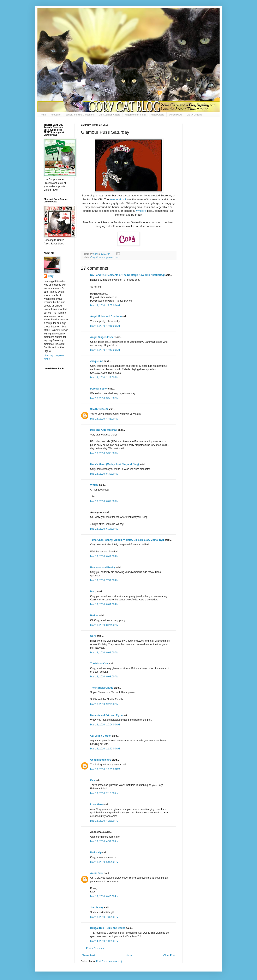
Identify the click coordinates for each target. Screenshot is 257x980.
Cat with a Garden (101, 736)
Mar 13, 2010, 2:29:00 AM (104, 378)
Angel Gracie (157, 115)
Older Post (169, 955)
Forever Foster (99, 389)
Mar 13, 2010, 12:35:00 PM (105, 769)
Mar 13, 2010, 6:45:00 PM (104, 896)
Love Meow (97, 804)
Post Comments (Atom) (109, 961)
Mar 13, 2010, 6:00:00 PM (104, 862)
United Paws (175, 115)
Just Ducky (97, 908)
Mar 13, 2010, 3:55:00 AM (104, 398)
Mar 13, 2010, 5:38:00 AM (104, 453)
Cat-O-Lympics (194, 115)
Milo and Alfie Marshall (104, 430)
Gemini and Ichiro (101, 760)
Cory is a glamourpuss (107, 257)
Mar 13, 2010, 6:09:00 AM (104, 501)
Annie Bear (97, 873)
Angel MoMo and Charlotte (106, 316)
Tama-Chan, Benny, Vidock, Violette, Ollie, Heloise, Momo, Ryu (127, 540)
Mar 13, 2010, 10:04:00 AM (105, 725)
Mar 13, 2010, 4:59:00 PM (104, 841)
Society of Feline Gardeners (79, 115)
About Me (56, 115)
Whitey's (141, 211)
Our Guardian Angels (109, 115)
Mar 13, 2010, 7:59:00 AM (104, 580)
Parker (94, 616)
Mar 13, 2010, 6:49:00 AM (104, 556)
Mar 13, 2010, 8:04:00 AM (104, 604)
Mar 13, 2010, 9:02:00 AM (104, 653)
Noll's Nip (96, 853)
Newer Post (88, 955)
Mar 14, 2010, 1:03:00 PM (104, 941)
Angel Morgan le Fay (136, 115)
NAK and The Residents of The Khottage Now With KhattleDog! (127, 275)
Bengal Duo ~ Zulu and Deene (108, 928)
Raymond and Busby (103, 568)
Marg (93, 592)
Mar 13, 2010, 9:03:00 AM (104, 677)
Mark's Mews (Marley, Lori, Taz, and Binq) (115, 464)
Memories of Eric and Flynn (106, 715)
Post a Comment (95, 948)
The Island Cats (99, 664)
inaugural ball (118, 199)
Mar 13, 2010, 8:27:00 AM (104, 625)
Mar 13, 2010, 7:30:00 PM (104, 917)
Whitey (94, 485)
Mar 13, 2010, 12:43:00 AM (105, 350)
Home (43, 115)
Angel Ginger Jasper (102, 337)
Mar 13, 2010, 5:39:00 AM (104, 474)
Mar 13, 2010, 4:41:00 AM (104, 419)
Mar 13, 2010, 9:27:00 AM (104, 704)
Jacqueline (97, 361)
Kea (92, 780)
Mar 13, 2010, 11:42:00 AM (105, 749)
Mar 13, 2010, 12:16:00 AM (105, 326)
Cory (93, 257)
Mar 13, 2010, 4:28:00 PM (104, 821)
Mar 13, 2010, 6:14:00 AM (104, 529)
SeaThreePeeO (99, 409)
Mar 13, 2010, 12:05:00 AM (105, 305)
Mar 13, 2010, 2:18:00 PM (104, 793)
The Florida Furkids (102, 688)
